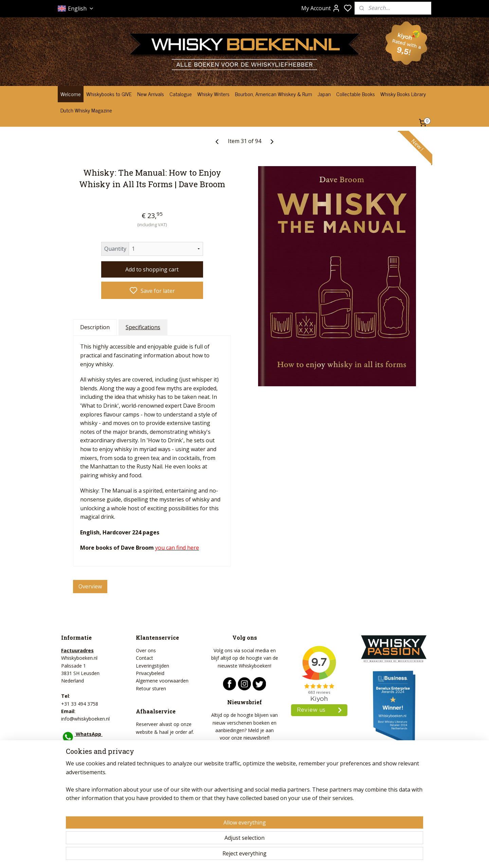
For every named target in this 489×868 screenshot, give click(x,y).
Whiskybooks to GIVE (109, 94)
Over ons (146, 650)
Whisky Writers (213, 94)
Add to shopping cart (152, 269)
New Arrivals (151, 94)
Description (95, 327)
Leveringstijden (152, 666)
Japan (324, 94)
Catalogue (181, 94)
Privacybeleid (150, 673)
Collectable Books (356, 94)
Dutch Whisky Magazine (86, 110)
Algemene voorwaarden (162, 681)
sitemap (267, 856)
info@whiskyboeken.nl (85, 719)
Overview (90, 586)
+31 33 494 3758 (80, 704)
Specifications (143, 327)
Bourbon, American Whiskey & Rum (274, 94)
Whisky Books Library (403, 94)
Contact (144, 658)
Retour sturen (151, 688)
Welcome (71, 94)
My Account (321, 8)
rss (282, 856)
